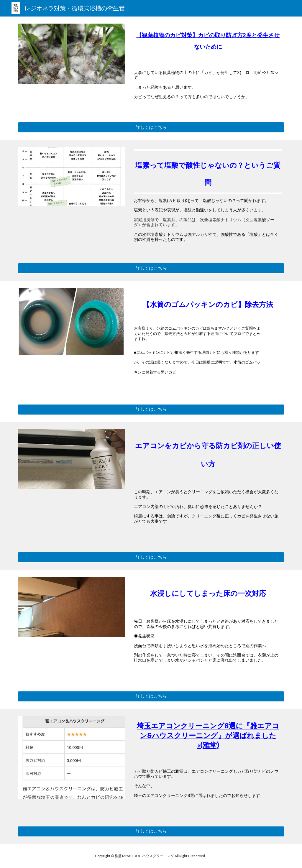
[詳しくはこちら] (151, 127)
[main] (208, 43)
